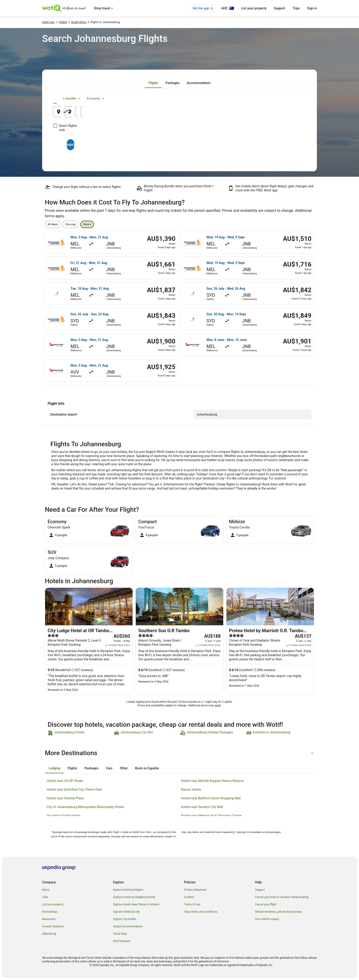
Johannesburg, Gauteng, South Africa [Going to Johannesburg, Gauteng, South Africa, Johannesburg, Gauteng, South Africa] (179, 113)
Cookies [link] (189, 897)
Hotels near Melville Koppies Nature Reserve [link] (212, 781)
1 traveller (267, 98)
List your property (254, 8)
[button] (179, 753)
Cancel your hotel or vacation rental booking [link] (282, 897)
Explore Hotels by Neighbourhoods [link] (134, 897)
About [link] (46, 890)
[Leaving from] (94, 112)
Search (179, 140)
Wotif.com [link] (48, 22)
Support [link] (260, 890)
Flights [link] (63, 22)
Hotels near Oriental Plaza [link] (65, 798)
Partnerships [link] (50, 912)
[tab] (153, 83)
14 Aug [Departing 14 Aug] (239, 113)
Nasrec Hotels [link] (191, 789)
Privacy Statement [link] (195, 890)
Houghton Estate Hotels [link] (64, 816)
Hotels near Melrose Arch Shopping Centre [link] (211, 816)
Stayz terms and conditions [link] (201, 912)
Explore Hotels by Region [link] (128, 890)
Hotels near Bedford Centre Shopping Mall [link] (211, 798)
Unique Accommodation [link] (128, 926)
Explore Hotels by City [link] (126, 912)
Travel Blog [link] (120, 934)
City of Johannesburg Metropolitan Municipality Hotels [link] (85, 807)
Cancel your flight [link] (266, 904)
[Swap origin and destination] (138, 112)
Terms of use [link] (192, 904)
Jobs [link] (45, 897)
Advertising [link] (49, 934)
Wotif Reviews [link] (122, 941)
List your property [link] (53, 904)
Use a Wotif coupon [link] (267, 919)
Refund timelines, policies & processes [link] (279, 912)
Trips (296, 8)
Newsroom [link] (49, 919)
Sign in (312, 8)
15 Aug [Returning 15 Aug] (282, 113)
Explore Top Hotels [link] (125, 919)
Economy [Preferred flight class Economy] (291, 98)
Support (280, 8)
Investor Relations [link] (53, 926)
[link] (80, 733)
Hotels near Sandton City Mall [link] (202, 807)
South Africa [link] (79, 22)
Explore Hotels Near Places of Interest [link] (136, 904)
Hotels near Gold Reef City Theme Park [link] (74, 789)
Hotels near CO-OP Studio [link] (65, 781)
